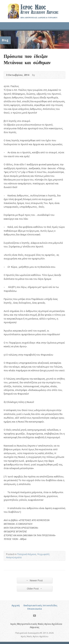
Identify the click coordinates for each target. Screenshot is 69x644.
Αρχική (16, 605)
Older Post (35, 588)
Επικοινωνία (35, 609)
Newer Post (35, 580)
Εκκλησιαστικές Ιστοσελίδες (40, 605)
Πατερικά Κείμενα (27, 554)
